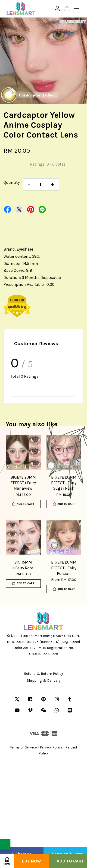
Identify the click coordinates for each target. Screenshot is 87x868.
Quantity (12, 182)
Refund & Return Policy (43, 674)
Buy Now (31, 861)
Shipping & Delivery (44, 681)
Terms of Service (23, 747)
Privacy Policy (51, 747)
